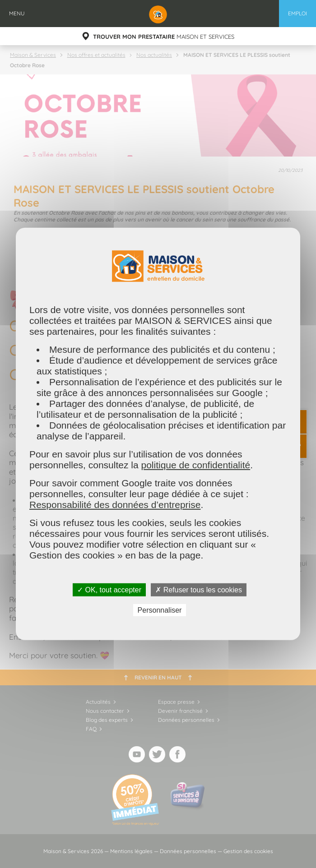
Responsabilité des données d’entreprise (115, 505)
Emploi (297, 13)
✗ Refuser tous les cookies (199, 590)
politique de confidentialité (195, 465)
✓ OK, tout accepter (109, 590)
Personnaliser (160, 610)
